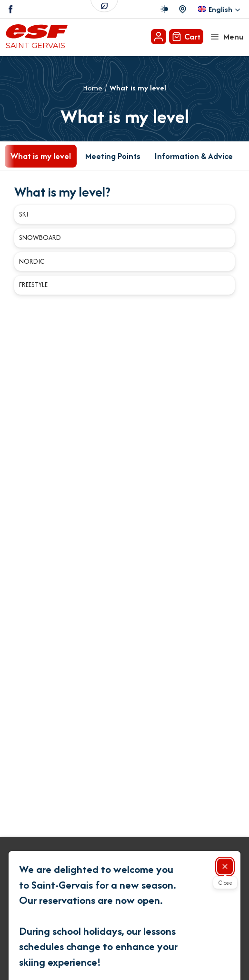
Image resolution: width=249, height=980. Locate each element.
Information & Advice (194, 156)
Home (93, 88)
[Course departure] (183, 9)
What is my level (41, 156)
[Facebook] (11, 9)
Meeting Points (113, 156)
